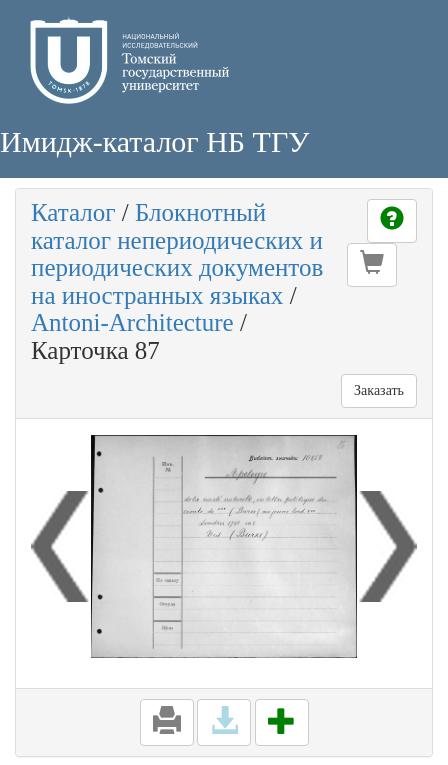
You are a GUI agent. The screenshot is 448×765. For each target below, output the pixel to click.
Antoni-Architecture (132, 322)
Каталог (73, 212)
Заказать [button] (379, 390)
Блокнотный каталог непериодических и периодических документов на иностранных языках (177, 254)
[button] (372, 265)
